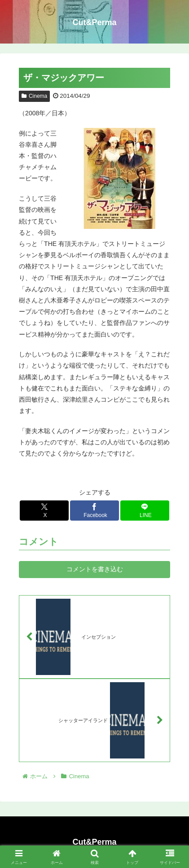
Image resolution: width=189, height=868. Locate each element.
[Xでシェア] (44, 511)
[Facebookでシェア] (94, 511)
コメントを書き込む (95, 569)
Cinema (34, 96)
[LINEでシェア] (145, 511)
